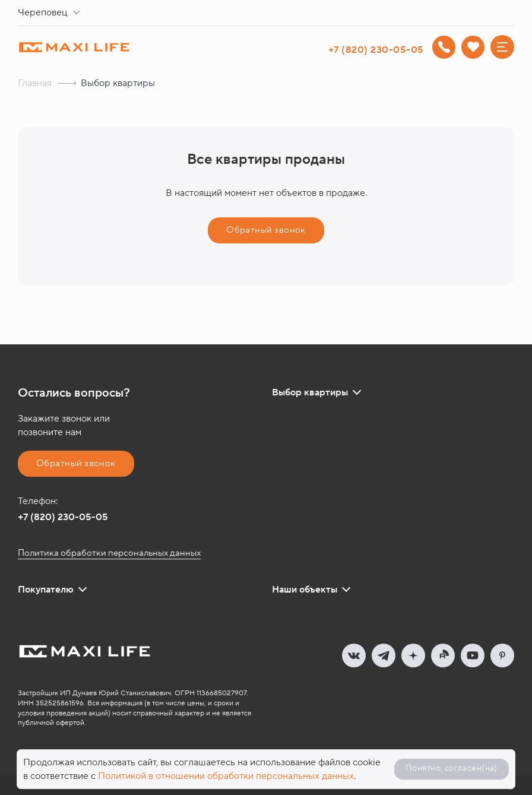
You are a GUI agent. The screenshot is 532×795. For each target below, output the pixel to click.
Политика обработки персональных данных (109, 553)
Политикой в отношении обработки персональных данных (226, 776)
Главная (35, 83)
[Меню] (502, 47)
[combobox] (51, 13)
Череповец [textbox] (42, 12)
